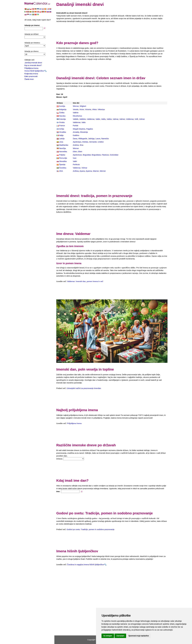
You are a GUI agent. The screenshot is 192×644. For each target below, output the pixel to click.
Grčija (62, 129)
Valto (84, 122)
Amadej (76, 132)
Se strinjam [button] (108, 636)
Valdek (76, 119)
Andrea (76, 145)
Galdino (76, 135)
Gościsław (114, 155)
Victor (82, 109)
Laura (98, 139)
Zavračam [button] (120, 636)
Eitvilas (85, 142)
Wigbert (83, 106)
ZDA (61, 171)
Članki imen (29, 79)
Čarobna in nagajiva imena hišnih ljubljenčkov (86, 564)
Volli (136, 119)
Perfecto (76, 164)
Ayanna (89, 171)
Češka (62, 113)
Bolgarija (63, 109)
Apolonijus (77, 142)
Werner (76, 106)
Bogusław (87, 155)
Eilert (80, 151)
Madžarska (64, 145)
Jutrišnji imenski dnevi (33, 63)
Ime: (58, 491)
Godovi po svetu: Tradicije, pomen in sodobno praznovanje (90, 529)
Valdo (98, 119)
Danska (62, 116)
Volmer (142, 119)
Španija (62, 164)
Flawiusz (105, 155)
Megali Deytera (79, 129)
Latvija (62, 139)
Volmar (84, 168)
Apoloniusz (77, 155)
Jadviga (91, 139)
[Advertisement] (112, 31)
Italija (61, 135)
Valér (75, 161)
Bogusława (96, 155)
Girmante (93, 142)
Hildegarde (83, 139)
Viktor (94, 109)
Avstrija (62, 106)
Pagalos (90, 129)
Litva (61, 142)
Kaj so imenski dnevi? (33, 65)
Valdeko (83, 119)
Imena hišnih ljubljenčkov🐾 (36, 71)
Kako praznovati (31, 76)
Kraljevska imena (31, 74)
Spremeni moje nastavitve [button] (139, 636)
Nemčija (62, 148)
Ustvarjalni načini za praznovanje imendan (84, 388)
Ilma (82, 145)
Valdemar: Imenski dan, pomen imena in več (85, 281)
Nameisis (105, 139)
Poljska (62, 155)
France (62, 126)
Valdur (109, 119)
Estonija (62, 119)
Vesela (76, 109)
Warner (96, 171)
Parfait (75, 126)
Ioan (75, 158)
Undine (101, 142)
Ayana (82, 171)
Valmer (122, 119)
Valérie (76, 113)
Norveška (63, 151)
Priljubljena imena (31, 68)
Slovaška (63, 161)
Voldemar (130, 119)
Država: (60, 459)
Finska (62, 122)
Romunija (63, 158)
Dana (75, 139)
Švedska (63, 168)
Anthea (76, 171)
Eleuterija (84, 132)
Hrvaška (63, 132)
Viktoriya (101, 109)
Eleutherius (77, 116)
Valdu (103, 119)
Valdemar (91, 119)
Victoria (88, 109)
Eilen (75, 151)
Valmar (116, 119)
